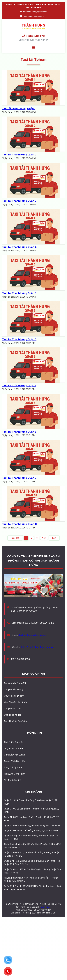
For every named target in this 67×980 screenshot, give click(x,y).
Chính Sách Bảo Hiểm (15, 761)
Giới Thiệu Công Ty (14, 742)
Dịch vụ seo (46, 907)
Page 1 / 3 (15, 538)
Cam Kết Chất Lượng (14, 755)
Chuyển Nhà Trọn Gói (15, 683)
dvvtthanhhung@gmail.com (34, 12)
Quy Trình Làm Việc (14, 748)
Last (54, 538)
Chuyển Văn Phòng (14, 689)
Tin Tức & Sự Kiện (13, 780)
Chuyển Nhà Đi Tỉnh (14, 696)
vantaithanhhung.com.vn (32, 16)
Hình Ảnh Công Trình (15, 774)
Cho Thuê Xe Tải (12, 715)
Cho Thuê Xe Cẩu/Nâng (16, 721)
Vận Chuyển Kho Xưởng (16, 702)
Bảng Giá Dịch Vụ (13, 767)
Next (44, 538)
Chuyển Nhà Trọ (12, 708)
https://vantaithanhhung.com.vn (37, 647)
